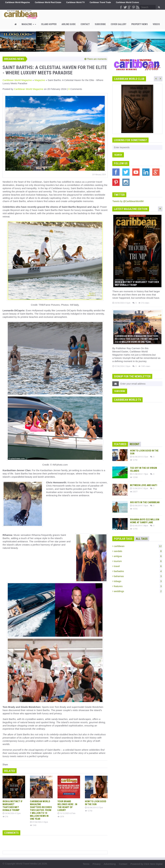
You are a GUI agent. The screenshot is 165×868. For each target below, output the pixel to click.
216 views (144, 303)
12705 (134, 529)
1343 (33, 825)
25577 (134, 492)
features (137, 586)
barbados (137, 571)
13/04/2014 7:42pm (139, 488)
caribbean (137, 546)
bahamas (137, 576)
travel (137, 566)
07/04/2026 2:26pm (39, 822)
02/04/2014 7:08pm (139, 526)
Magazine (29, 24)
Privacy (97, 864)
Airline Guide (69, 24)
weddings (137, 591)
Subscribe (100, 24)
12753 (89, 811)
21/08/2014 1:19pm (139, 474)
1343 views (144, 366)
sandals (137, 551)
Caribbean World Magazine (17, 80)
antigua (137, 556)
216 (5, 817)
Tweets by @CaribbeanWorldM (128, 201)
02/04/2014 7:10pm (139, 506)
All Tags (142, 539)
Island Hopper (49, 24)
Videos (156, 24)
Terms (86, 864)
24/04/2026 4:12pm (12, 813)
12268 (134, 477)
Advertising (110, 864)
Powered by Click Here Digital (146, 864)
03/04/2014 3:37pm (94, 807)
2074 (61, 817)
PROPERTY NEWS (140, 24)
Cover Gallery (119, 24)
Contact (85, 24)
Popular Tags (123, 539)
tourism (137, 561)
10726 (134, 509)
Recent (135, 444)
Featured (120, 444)
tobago (137, 581)
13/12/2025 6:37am (66, 813)
